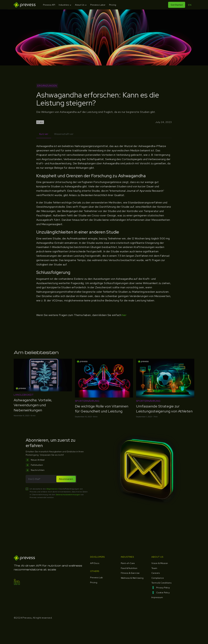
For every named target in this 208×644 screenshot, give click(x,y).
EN (190, 5)
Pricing (113, 5)
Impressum (157, 597)
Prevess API (49, 5)
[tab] (44, 134)
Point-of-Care (128, 563)
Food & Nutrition (129, 568)
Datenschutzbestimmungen (68, 495)
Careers (156, 573)
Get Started (177, 5)
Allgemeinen (52, 489)
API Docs (95, 563)
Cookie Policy (163, 593)
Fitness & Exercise (130, 573)
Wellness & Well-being (132, 578)
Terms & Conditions (161, 583)
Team (154, 568)
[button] (65, 5)
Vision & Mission (160, 563)
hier (124, 315)
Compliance (158, 578)
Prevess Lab (96, 577)
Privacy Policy (163, 588)
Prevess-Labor (98, 5)
